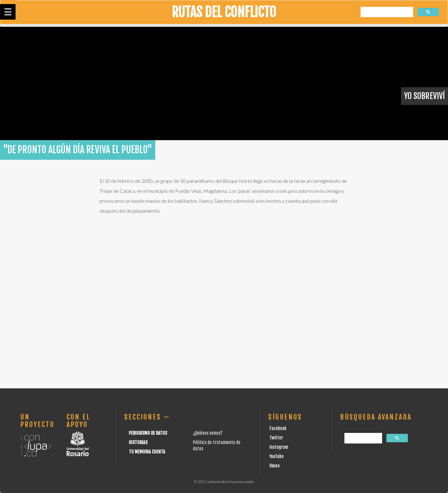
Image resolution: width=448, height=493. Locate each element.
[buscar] (386, 12)
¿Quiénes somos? (208, 433)
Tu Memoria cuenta (147, 452)
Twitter (276, 438)
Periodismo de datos (148, 433)
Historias (138, 442)
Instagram (279, 447)
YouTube (277, 456)
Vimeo (275, 466)
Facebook (278, 428)
